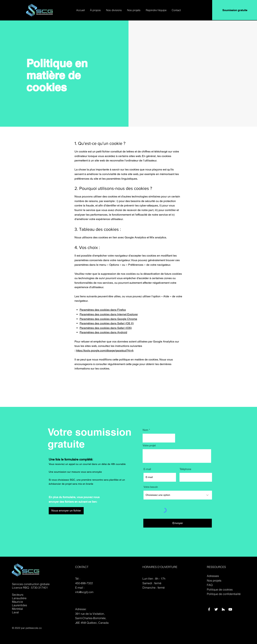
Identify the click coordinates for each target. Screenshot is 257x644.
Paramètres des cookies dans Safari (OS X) (107, 323)
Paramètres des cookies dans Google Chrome (108, 319)
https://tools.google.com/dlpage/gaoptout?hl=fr (105, 350)
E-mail (147, 469)
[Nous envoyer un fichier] (66, 511)
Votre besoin (151, 487)
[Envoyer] (178, 523)
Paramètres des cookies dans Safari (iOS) (106, 328)
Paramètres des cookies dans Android (103, 332)
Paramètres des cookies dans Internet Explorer (109, 314)
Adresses (213, 576)
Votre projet (149, 445)
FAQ (210, 585)
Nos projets (214, 580)
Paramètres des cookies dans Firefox (103, 310)
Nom (145, 430)
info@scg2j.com (84, 592)
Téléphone (185, 469)
